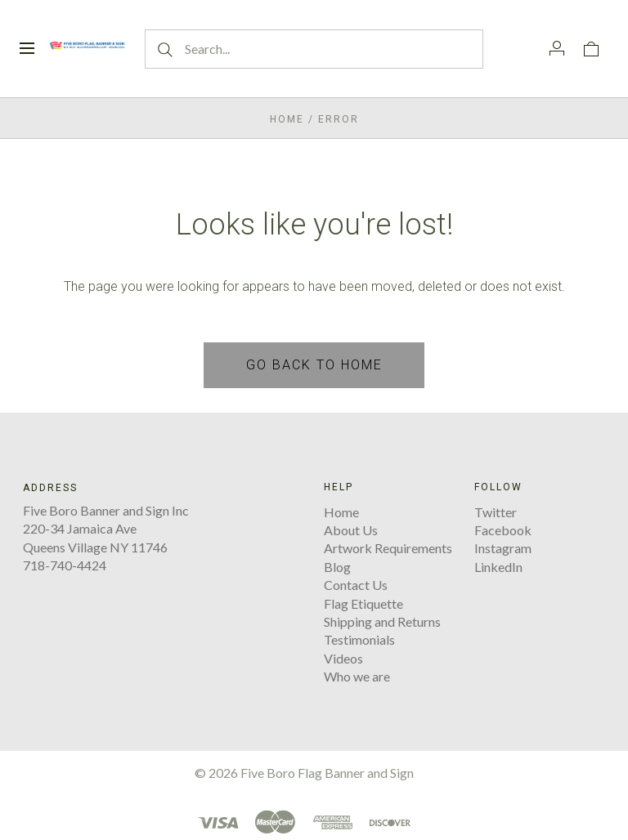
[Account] (557, 48)
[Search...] (314, 49)
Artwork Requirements (388, 548)
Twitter (496, 512)
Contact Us (356, 585)
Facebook (503, 530)
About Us (351, 530)
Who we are (357, 676)
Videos (343, 658)
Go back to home (314, 365)
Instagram (503, 548)
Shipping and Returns (382, 621)
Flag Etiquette (363, 603)
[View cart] (591, 48)
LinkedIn (498, 567)
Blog (337, 567)
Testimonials (359, 639)
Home (287, 119)
